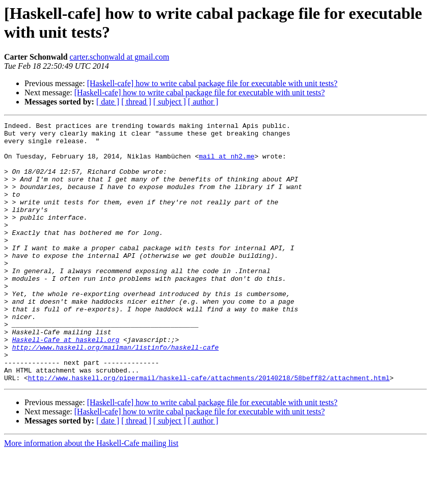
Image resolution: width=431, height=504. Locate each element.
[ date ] (108, 102)
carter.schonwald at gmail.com (119, 57)
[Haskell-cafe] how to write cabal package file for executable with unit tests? (212, 83)
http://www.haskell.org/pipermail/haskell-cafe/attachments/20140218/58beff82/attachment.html (209, 430)
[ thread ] (136, 102)
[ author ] (203, 102)
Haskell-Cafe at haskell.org (66, 384)
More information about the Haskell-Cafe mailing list (91, 495)
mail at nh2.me (226, 164)
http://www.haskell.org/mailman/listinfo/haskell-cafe (116, 393)
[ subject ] (170, 102)
